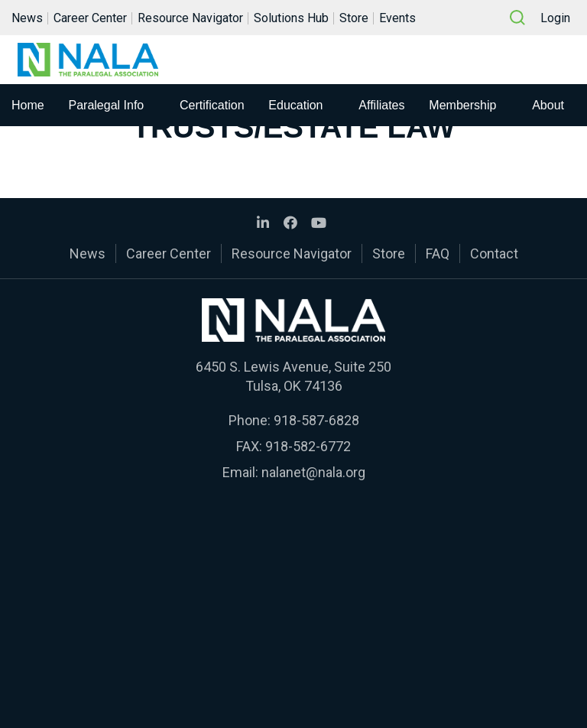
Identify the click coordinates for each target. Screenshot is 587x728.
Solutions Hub (291, 18)
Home (28, 105)
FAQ (438, 253)
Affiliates (381, 105)
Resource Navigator (190, 18)
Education (295, 105)
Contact (494, 253)
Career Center (90, 18)
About (548, 105)
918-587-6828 (316, 420)
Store (354, 18)
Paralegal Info (107, 105)
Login (555, 18)
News (27, 18)
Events (397, 18)
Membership (462, 105)
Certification (212, 105)
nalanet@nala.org (313, 472)
